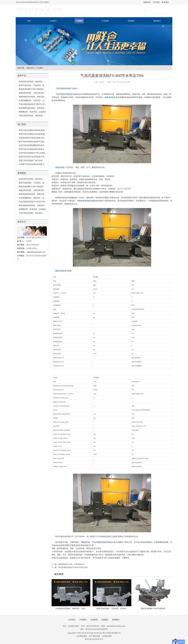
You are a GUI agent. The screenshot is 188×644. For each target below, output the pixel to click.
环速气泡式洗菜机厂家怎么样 (31, 160)
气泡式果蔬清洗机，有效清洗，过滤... (34, 116)
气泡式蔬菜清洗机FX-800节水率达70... (34, 104)
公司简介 (53, 21)
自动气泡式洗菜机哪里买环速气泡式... (34, 145)
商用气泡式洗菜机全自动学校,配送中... (34, 134)
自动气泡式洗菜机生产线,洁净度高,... (34, 153)
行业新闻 (105, 21)
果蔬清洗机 (60, 167)
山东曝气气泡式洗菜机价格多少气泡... (34, 164)
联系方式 (22, 222)
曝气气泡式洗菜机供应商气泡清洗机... (34, 142)
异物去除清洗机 (84, 201)
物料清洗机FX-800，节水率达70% (71, 564)
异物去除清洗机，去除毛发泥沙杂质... (34, 93)
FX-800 (96, 277)
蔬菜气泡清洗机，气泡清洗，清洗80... (112, 608)
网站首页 (30, 68)
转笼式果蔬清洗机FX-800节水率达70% (73, 567)
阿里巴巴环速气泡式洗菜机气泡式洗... (34, 157)
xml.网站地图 (82, 636)
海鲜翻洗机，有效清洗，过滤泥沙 (32, 112)
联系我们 (165, 2)
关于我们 (156, 2)
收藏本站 (147, 2)
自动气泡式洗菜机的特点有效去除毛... (34, 149)
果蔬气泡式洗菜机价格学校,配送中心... (34, 130)
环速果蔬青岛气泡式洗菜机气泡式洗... (34, 138)
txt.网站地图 (107, 636)
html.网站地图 (94, 636)
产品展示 (79, 21)
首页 (29, 21)
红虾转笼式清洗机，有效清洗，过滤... (71, 608)
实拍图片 (131, 21)
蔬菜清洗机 (66, 88)
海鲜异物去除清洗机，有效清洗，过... (34, 97)
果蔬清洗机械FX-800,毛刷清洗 (153, 608)
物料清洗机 (60, 271)
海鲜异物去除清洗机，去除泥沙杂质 (33, 108)
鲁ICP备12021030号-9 (94, 639)
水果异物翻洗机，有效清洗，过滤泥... (34, 100)
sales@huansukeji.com (36, 252)
